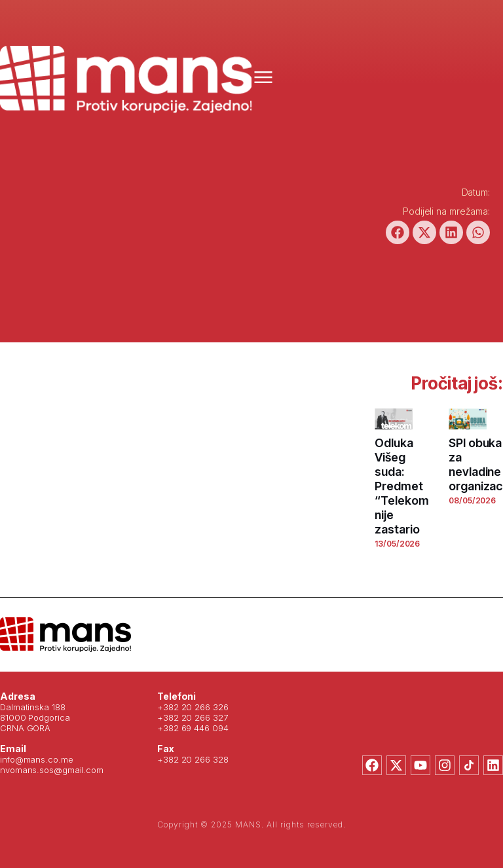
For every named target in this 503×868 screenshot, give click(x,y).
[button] (398, 232)
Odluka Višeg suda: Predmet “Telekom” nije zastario (404, 486)
